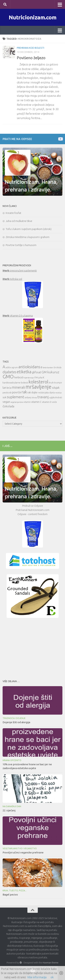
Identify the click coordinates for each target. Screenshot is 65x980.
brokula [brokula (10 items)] (58, 367)
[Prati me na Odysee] (60, 139)
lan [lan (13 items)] (4, 388)
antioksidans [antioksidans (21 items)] (29, 367)
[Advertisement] (32, 648)
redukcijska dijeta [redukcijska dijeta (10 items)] (46, 393)
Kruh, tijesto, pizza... (15, 891)
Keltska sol (12, 279)
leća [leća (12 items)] (9, 388)
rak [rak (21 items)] (24, 392)
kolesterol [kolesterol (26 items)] (38, 382)
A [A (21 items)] (4, 367)
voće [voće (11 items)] (54, 402)
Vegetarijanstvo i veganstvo (20, 848)
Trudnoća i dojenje (14, 718)
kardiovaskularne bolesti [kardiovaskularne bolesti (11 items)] (15, 383)
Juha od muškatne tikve (19, 221)
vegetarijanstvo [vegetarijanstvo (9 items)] (17, 402)
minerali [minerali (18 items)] (18, 387)
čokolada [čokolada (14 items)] (8, 406)
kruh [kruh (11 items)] (51, 383)
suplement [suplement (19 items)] (16, 397)
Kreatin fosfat (14, 213)
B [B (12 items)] (42, 367)
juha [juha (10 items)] (40, 378)
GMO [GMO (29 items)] (8, 377)
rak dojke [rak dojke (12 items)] (32, 392)
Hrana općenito (12, 760)
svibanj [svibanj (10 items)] (28, 397)
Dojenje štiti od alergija (16, 722)
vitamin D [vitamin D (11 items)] (47, 402)
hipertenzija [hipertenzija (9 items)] (29, 378)
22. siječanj (9, 810)
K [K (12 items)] (44, 377)
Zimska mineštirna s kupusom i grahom (28, 237)
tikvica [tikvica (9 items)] (34, 398)
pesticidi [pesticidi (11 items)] (7, 392)
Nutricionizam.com (33, 17)
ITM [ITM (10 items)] (36, 378)
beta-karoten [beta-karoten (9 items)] (48, 368)
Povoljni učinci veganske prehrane (23, 852)
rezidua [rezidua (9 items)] (58, 393)
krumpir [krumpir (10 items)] (58, 383)
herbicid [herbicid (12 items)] (19, 377)
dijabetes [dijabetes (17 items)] (9, 372)
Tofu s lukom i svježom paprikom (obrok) (29, 229)
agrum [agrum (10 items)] (15, 367)
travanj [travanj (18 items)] (43, 397)
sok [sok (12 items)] (5, 397)
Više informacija (37, 977)
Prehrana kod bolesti (31, 48)
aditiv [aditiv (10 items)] (8, 367)
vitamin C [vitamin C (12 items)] (36, 402)
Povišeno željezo (31, 58)
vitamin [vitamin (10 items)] (27, 402)
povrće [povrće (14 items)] (16, 392)
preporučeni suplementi (20, 271)
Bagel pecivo (10, 895)
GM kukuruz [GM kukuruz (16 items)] (50, 372)
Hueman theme (51, 963)
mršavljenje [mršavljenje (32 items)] (38, 387)
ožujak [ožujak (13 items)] (56, 388)
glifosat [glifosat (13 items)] (36, 372)
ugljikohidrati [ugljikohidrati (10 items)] (56, 397)
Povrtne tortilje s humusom (21, 245)
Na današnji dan (12, 806)
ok (52, 977)
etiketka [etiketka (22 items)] (24, 372)
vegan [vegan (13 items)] (6, 402)
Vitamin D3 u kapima (18, 316)
